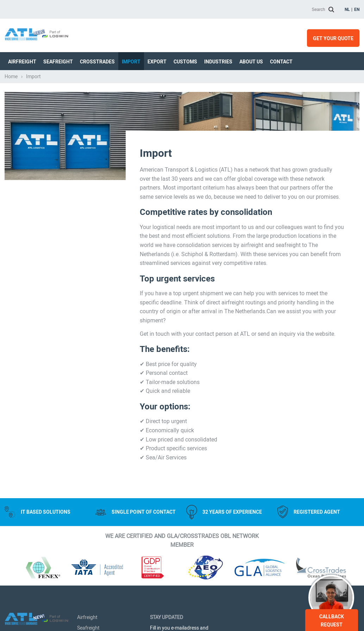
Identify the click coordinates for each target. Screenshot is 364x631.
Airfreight (22, 62)
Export (157, 62)
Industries (218, 62)
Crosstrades (97, 62)
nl (347, 10)
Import (131, 62)
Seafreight (58, 62)
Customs (185, 62)
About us (251, 62)
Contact (281, 62)
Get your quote (333, 38)
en (357, 10)
